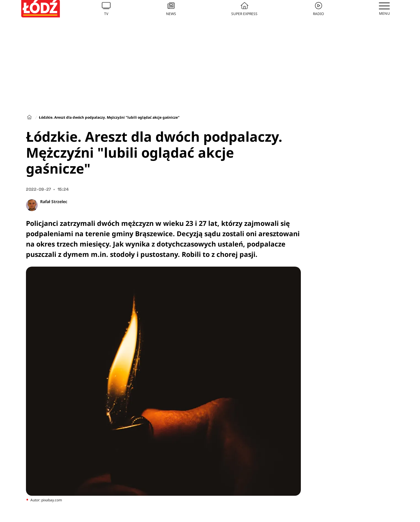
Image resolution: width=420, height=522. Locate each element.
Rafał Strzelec (54, 202)
